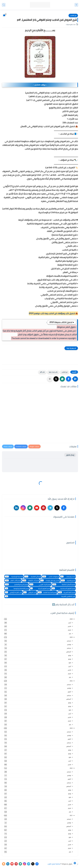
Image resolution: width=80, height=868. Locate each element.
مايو (70, 663)
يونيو (70, 659)
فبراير (69, 630)
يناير (70, 634)
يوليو (70, 655)
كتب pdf (42, 372)
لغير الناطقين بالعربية (40, 596)
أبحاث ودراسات (68, 577)
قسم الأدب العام (13, 580)
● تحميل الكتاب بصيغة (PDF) (62, 322)
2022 (71, 768)
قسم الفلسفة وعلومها (17, 588)
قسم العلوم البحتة (40, 588)
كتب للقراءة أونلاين (13, 592)
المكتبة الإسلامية (14, 577)
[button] (69, 379)
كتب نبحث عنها (53, 372)
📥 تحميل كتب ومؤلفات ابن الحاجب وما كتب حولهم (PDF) (53, 313)
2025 (71, 637)
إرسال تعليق (70, 455)
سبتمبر (69, 648)
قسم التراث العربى (40, 584)
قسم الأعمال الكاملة (64, 584)
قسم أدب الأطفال (31, 580)
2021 (71, 815)
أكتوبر (69, 692)
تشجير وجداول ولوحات (50, 580)
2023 (71, 728)
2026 (71, 619)
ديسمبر (69, 641)
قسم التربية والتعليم (16, 584)
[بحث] (4, 5)
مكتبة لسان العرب (54, 864)
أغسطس (69, 652)
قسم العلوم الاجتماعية (63, 588)
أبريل (70, 623)
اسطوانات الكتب (51, 577)
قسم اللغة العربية (67, 592)
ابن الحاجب (73, 15)
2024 (71, 681)
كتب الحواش (30, 592)
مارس (69, 626)
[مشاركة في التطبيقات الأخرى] (50, 379)
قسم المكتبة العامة (47, 592)
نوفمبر (69, 644)
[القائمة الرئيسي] (76, 5)
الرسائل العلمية (32, 577)
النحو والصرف (68, 580)
